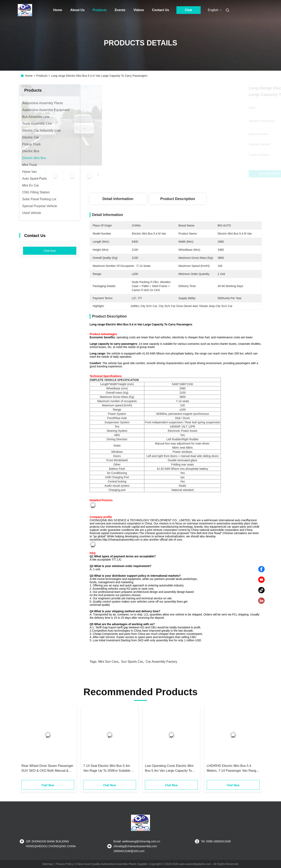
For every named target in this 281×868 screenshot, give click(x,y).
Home (58, 10)
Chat (189, 10)
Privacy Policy (64, 864)
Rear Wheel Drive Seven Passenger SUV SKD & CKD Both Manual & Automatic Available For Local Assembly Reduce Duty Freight (47, 769)
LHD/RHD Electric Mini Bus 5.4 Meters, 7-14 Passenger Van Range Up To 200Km (232, 769)
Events (120, 10)
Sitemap (47, 864)
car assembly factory (161, 662)
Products (100, 10)
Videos (139, 10)
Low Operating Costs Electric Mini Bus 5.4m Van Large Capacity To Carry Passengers (169, 769)
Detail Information (118, 199)
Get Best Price (197, 174)
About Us (77, 10)
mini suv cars (108, 662)
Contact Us (160, 10)
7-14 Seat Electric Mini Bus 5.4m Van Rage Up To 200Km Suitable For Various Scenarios (110, 769)
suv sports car (132, 662)
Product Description (178, 199)
